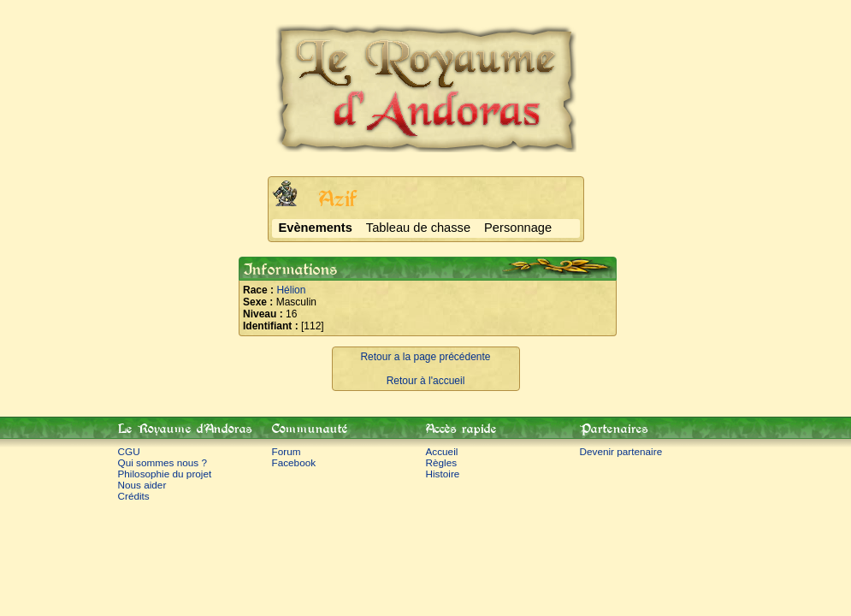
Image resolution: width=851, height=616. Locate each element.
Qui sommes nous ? (163, 462)
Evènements (316, 228)
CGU (129, 451)
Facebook (294, 462)
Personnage (518, 228)
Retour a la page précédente (425, 357)
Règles (442, 462)
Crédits (134, 496)
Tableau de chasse (418, 228)
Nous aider (142, 485)
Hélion (291, 290)
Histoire (443, 474)
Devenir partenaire (621, 451)
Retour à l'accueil (426, 381)
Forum (287, 451)
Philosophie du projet (165, 474)
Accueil (442, 451)
